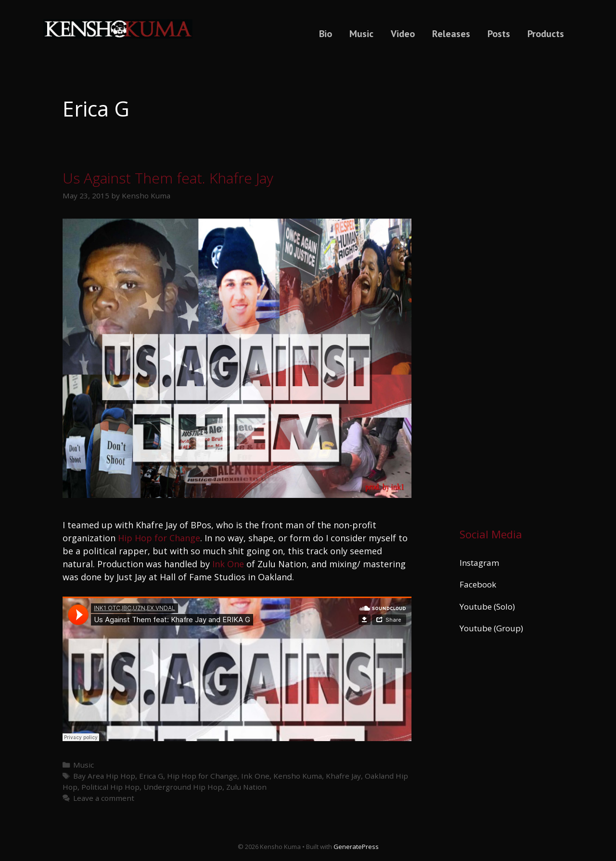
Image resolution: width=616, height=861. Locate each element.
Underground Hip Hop (183, 787)
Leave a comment (104, 798)
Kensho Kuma (298, 776)
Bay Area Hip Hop (104, 776)
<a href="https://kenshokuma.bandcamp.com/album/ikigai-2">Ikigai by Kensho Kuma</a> (507, 286)
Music (361, 34)
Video (403, 34)
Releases (451, 34)
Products (546, 34)
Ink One (228, 564)
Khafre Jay (343, 776)
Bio (326, 34)
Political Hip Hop (110, 787)
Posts (499, 34)
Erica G (151, 776)
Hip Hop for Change (159, 538)
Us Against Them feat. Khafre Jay (168, 178)
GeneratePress (356, 847)
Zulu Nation (246, 787)
